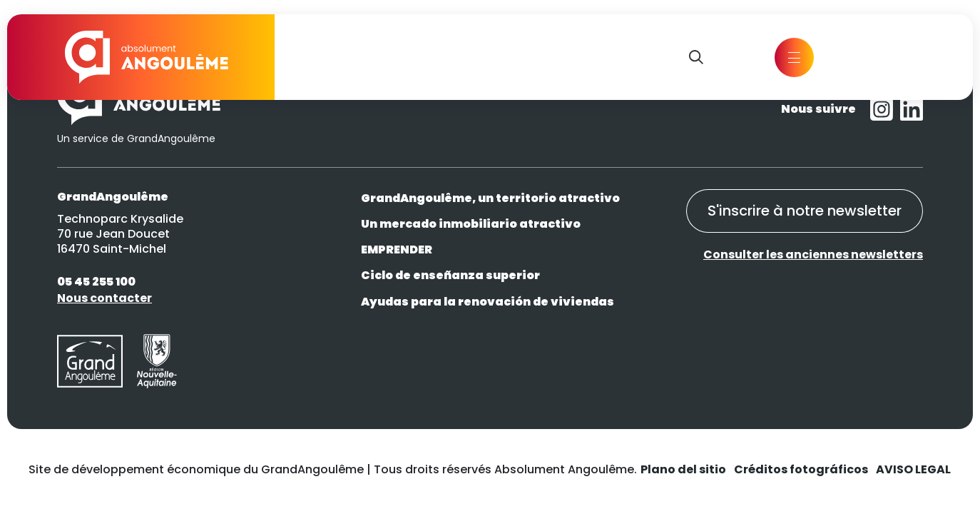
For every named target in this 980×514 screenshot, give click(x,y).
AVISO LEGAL (913, 469)
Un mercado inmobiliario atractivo (471, 224)
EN (722, 57)
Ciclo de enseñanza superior (450, 275)
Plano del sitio (683, 469)
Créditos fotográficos (801, 469)
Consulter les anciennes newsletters (813, 255)
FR (748, 57)
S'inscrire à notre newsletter (804, 211)
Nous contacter (104, 298)
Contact (871, 57)
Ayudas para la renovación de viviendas (488, 302)
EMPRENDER (397, 250)
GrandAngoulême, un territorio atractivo (490, 198)
